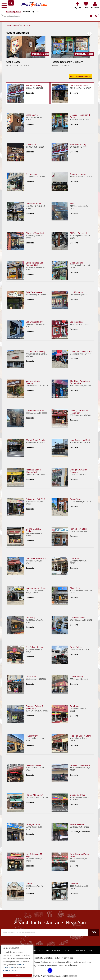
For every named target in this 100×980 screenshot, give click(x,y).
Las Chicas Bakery (34, 322)
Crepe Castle (32, 115)
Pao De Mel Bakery (34, 795)
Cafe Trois (75, 558)
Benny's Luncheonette (80, 765)
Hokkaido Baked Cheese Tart (33, 471)
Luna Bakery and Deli (80, 440)
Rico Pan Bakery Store (80, 736)
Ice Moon (74, 884)
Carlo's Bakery (77, 677)
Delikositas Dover (34, 765)
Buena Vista (75, 499)
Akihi (72, 204)
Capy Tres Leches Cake (81, 351)
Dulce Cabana (76, 263)
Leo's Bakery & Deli (79, 86)
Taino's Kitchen (77, 824)
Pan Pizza (75, 706)
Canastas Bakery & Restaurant (34, 707)
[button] (11, 3)
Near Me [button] (27, 12)
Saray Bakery (76, 647)
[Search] (50, 16)
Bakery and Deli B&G (35, 499)
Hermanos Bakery (34, 86)
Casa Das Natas (77, 617)
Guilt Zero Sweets (34, 292)
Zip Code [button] (35, 12)
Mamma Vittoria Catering (33, 382)
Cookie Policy (68, 950)
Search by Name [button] (14, 12)
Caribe (29, 884)
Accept (17, 975)
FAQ (34, 950)
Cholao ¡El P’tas (77, 795)
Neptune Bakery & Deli (36, 588)
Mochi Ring (75, 588)
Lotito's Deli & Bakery (35, 351)
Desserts (26, 26)
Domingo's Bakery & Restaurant (79, 412)
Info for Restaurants (53, 950)
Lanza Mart (31, 677)
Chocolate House (78, 174)
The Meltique (32, 174)
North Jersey (13, 26)
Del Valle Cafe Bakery (36, 558)
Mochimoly (30, 617)
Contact (91, 950)
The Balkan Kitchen (35, 647)
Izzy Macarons (77, 292)
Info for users (80, 950)
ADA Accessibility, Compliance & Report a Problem (50, 958)
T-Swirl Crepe (32, 144)
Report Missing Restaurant (80, 76)
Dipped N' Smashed (35, 233)
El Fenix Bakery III (78, 233)
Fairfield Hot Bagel (78, 529)
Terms (41, 950)
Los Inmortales (77, 322)
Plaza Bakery (32, 736)
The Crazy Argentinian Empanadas (80, 382)
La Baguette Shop (34, 824)
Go (94, 932)
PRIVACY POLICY (10, 971)
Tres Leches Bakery (35, 410)
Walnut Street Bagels (35, 440)
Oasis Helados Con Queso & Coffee (34, 264)
